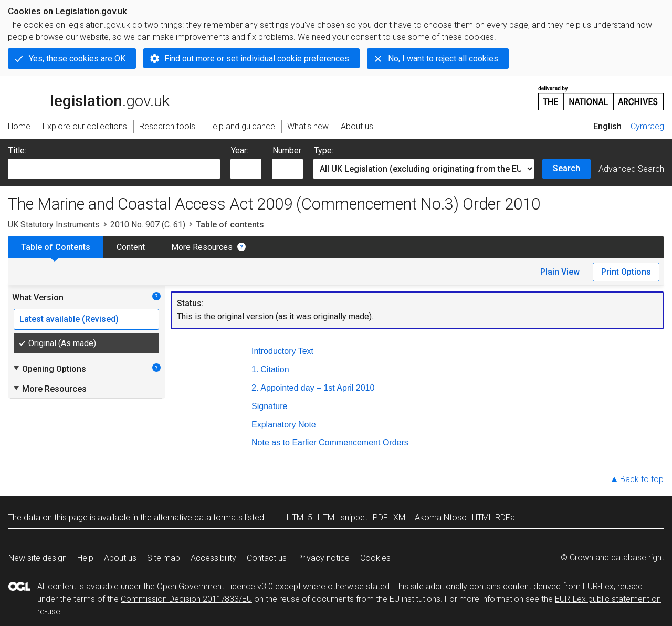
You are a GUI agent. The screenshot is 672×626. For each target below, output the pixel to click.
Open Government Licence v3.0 (215, 586)
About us (120, 558)
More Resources (202, 247)
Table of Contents (56, 247)
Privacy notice (323, 558)
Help (85, 558)
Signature (270, 406)
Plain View (560, 272)
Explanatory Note (284, 425)
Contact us (267, 558)
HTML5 (300, 518)
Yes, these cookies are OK (77, 59)
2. (255, 388)
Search (566, 168)
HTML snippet (343, 518)
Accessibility (213, 558)
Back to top (642, 479)
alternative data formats (198, 518)
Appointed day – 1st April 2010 (317, 388)
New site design (38, 558)
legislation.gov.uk (89, 97)
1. (255, 369)
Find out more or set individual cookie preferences (257, 59)
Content (131, 247)
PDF (380, 518)
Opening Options (49, 369)
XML (401, 518)
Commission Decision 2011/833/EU (186, 599)
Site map (164, 558)
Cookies (375, 558)
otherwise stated (359, 586)
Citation (275, 369)
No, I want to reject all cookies (443, 59)
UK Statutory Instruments (54, 225)
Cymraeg (647, 126)
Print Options (626, 272)
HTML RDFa (493, 518)
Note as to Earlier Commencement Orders (330, 442)
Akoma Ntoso (441, 518)
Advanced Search (631, 169)
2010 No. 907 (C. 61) (148, 225)
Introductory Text (282, 351)
